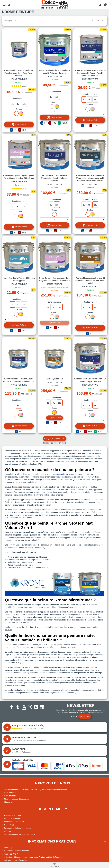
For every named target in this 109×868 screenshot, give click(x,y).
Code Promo (8, 825)
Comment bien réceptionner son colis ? (18, 834)
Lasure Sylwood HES (55, 379)
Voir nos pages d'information (14, 860)
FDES (62, 123)
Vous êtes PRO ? (11, 854)
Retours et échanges (11, 819)
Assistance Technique (12, 815)
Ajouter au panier (19, 124)
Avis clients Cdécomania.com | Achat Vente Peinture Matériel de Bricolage (32, 857)
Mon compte (8, 848)
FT (13, 130)
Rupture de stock (55, 323)
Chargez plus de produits (54, 439)
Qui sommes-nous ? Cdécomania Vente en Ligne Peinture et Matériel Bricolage (34, 790)
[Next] (102, 21)
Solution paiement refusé (13, 822)
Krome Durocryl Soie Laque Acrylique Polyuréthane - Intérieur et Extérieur (55, 279)
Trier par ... (11, 21)
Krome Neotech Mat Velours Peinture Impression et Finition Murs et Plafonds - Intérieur (90, 73)
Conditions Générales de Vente (15, 851)
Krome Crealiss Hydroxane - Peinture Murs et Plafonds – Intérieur (54, 72)
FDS (22, 130)
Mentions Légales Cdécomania (15, 799)
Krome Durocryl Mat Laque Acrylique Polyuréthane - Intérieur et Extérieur (19, 177)
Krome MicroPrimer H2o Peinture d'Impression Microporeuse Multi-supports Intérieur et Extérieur (90, 178)
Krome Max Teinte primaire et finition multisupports (19, 279)
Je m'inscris (85, 716)
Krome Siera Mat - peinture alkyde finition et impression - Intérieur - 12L (19, 380)
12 (92, 21)
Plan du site (8, 802)
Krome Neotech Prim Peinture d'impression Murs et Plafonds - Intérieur (55, 178)
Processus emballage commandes (17, 828)
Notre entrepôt (9, 796)
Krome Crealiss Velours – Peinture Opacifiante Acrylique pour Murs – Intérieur (19, 73)
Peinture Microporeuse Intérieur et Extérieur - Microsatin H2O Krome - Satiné (90, 281)
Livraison (7, 831)
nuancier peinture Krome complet (67, 474)
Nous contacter (9, 793)
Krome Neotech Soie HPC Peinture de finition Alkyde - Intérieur (90, 380)
